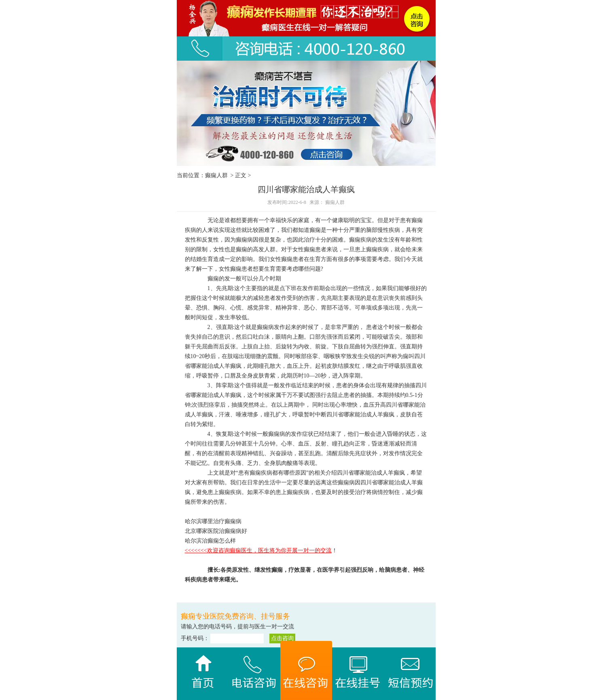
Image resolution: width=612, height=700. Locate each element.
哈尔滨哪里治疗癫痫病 (213, 521)
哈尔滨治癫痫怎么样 (210, 541)
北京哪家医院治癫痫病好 (216, 531)
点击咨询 (282, 638)
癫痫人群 (216, 175)
